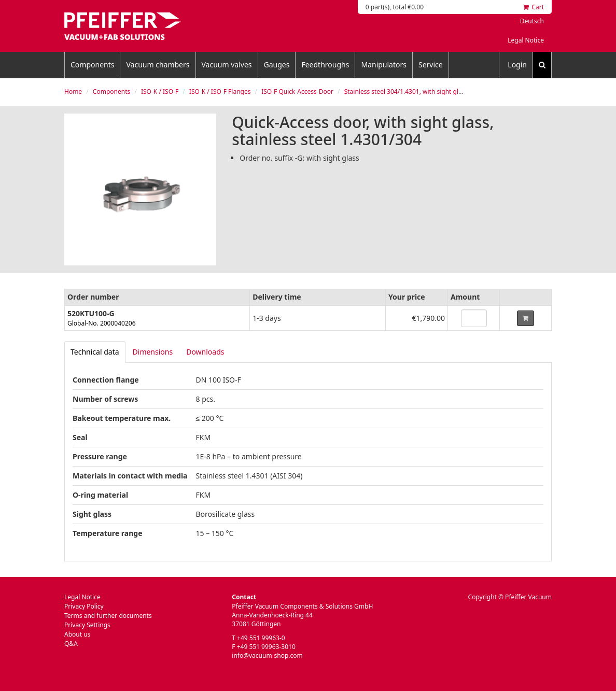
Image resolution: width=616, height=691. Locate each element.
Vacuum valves (227, 65)
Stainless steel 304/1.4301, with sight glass (406, 91)
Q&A (71, 644)
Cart (534, 7)
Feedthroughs (325, 65)
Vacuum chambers (158, 65)
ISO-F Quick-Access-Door (297, 91)
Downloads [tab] (205, 352)
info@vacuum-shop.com (267, 655)
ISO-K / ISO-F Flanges (220, 91)
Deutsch (532, 21)
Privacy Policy (84, 606)
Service (431, 65)
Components (92, 65)
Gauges (277, 65)
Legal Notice (526, 40)
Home (73, 91)
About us (77, 634)
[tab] (95, 352)
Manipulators (384, 65)
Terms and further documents (108, 616)
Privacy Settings (87, 625)
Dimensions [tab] (153, 352)
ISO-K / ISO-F (160, 91)
